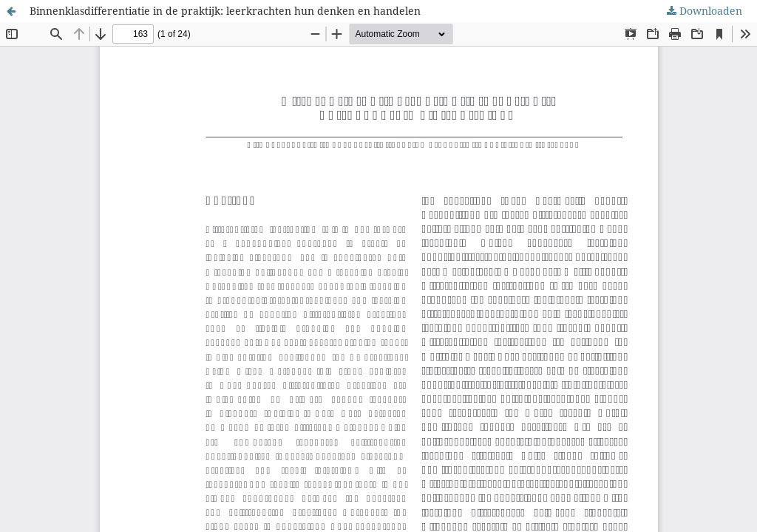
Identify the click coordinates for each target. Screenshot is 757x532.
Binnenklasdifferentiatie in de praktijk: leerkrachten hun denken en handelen (225, 11)
